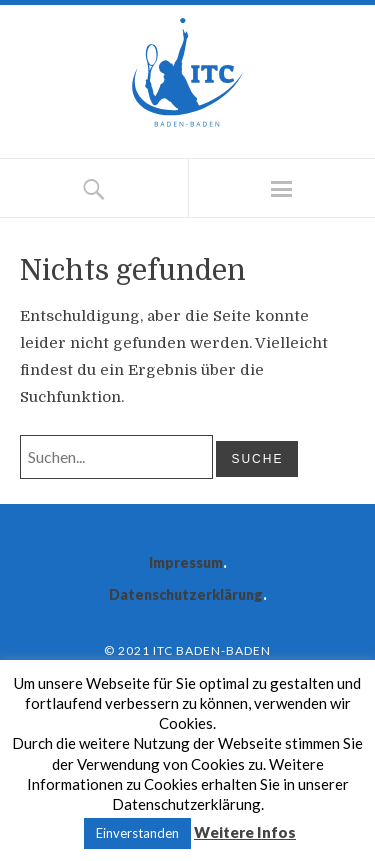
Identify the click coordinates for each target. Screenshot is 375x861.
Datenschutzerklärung (186, 594)
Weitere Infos (245, 832)
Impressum (186, 562)
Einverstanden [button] (137, 833)
